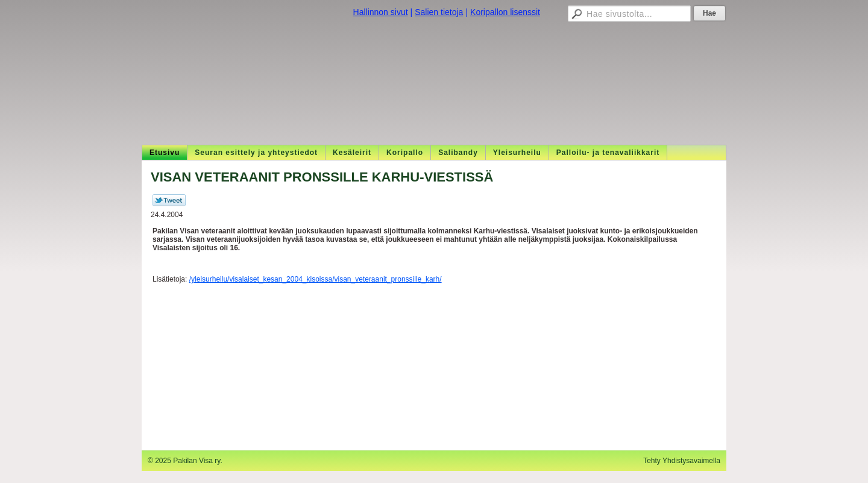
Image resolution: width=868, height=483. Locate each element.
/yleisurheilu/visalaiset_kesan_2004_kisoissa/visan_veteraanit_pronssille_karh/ (316, 279)
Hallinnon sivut (381, 12)
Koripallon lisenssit (505, 12)
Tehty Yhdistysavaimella (682, 461)
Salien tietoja (439, 12)
